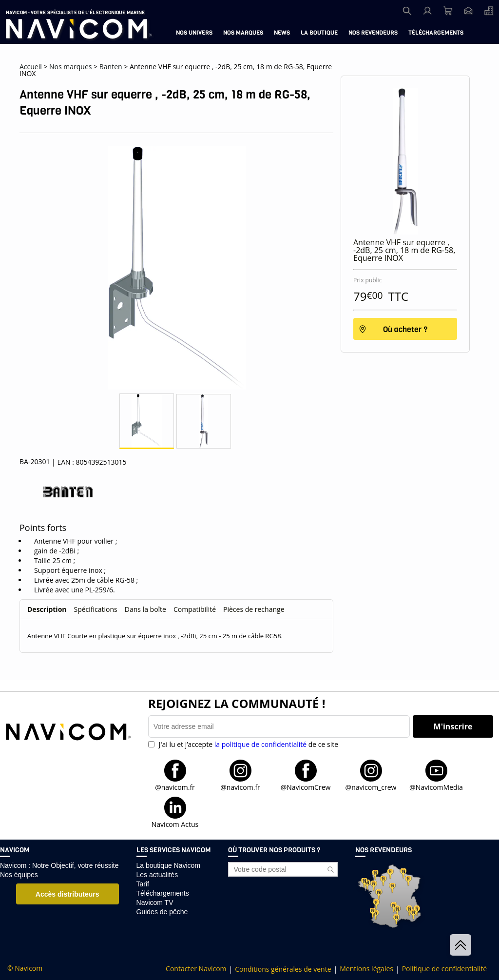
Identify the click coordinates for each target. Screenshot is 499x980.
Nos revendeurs (373, 33)
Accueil (31, 67)
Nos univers (194, 33)
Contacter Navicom (196, 969)
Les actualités (157, 875)
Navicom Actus (175, 824)
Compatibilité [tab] (195, 609)
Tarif (143, 884)
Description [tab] (47, 609)
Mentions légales (366, 969)
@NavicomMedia (436, 787)
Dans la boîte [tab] (145, 609)
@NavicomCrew (306, 787)
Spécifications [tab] (96, 609)
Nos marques (243, 33)
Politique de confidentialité (444, 969)
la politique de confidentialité (260, 744)
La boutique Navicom (169, 865)
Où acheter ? (405, 329)
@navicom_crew (371, 787)
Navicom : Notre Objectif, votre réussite (59, 865)
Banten (111, 67)
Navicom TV (155, 902)
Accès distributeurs (67, 894)
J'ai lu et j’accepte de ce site (248, 744)
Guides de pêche (162, 912)
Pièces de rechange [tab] (254, 609)
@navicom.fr (175, 787)
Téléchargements (436, 33)
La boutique (319, 33)
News (282, 33)
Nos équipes (19, 875)
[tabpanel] (176, 633)
